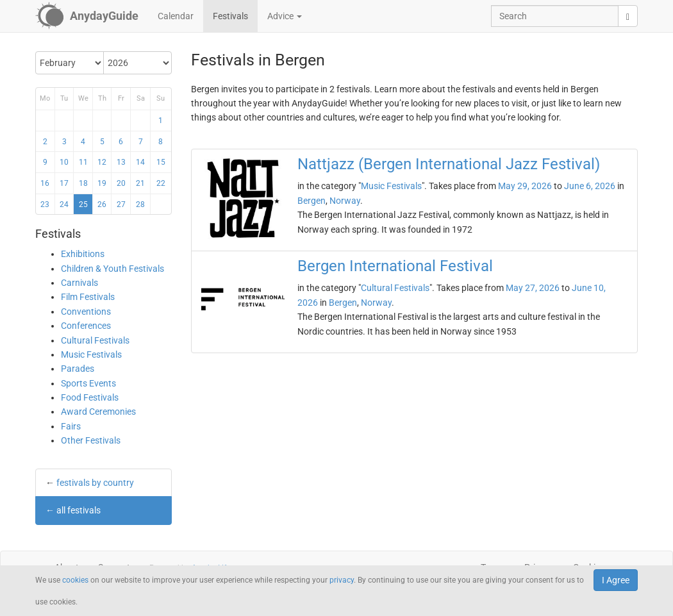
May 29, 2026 (525, 186)
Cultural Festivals (95, 340)
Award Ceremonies (98, 412)
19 (102, 183)
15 (161, 162)
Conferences (86, 326)
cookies (75, 580)
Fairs (71, 426)
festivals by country (95, 483)
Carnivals (79, 283)
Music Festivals (91, 354)
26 (102, 204)
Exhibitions (83, 254)
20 (121, 183)
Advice (285, 16)
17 (64, 183)
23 (45, 204)
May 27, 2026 (533, 288)
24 (64, 204)
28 (140, 204)
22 (161, 183)
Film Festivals (88, 297)
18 (83, 183)
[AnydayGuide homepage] (87, 16)
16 (45, 183)
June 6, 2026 (590, 186)
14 (140, 162)
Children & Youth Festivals (112, 269)
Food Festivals (90, 397)
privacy (342, 580)
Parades (78, 369)
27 (121, 204)
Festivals (230, 16)
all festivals (79, 510)
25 (83, 204)
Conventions (86, 312)
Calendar (176, 16)
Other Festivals (91, 440)
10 (64, 162)
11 (83, 162)
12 (102, 162)
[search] (628, 16)
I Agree (616, 580)
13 (121, 162)
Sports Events (88, 383)
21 (140, 183)
